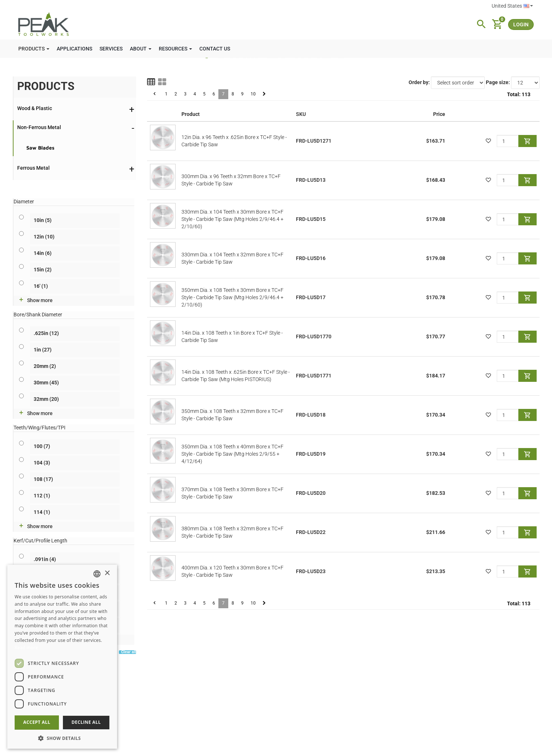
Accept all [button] (37, 722)
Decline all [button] (86, 722)
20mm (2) (45, 366)
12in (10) (44, 237)
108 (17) (43, 479)
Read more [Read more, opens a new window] (26, 648)
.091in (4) (45, 559)
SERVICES (111, 49)
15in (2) (43, 270)
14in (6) (43, 253)
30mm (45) (46, 383)
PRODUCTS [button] (34, 49)
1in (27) (43, 350)
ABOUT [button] (141, 49)
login (521, 25)
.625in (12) (46, 333)
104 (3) (42, 463)
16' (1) (41, 286)
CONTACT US (215, 49)
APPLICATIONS (74, 49)
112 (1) (42, 496)
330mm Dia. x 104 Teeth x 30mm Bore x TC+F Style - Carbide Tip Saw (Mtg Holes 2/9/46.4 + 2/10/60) (232, 219)
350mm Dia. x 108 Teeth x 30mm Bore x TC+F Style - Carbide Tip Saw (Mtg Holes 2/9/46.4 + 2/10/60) (232, 297)
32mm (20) (46, 399)
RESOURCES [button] (175, 49)
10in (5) (43, 220)
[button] (62, 738)
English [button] (528, 6)
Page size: (498, 82)
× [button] (107, 573)
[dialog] (62, 657)
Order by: (419, 82)
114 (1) (42, 512)
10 (253, 94)
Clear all (129, 652)
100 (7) (42, 446)
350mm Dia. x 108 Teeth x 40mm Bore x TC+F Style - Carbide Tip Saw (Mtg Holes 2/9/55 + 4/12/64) (232, 454)
